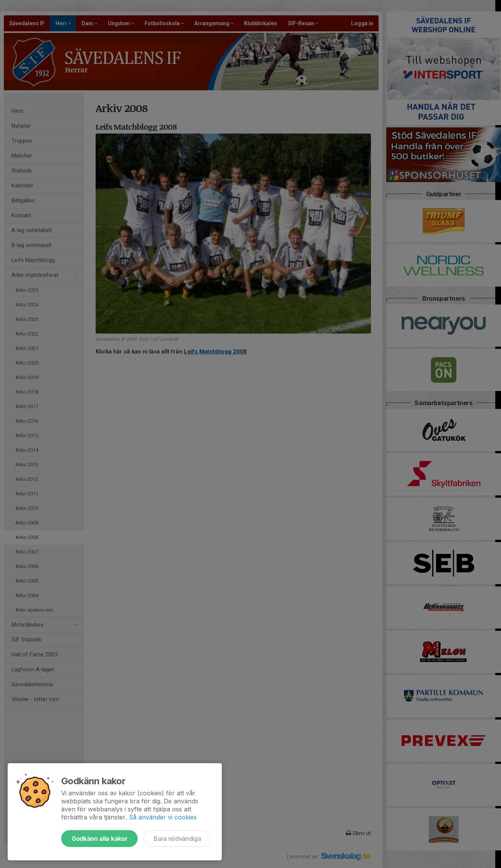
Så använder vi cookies (163, 817)
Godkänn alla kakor (99, 839)
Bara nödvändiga (177, 839)
